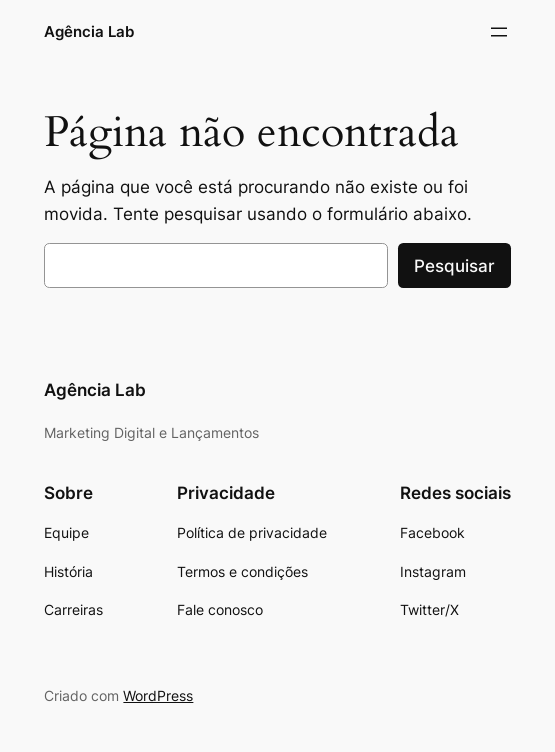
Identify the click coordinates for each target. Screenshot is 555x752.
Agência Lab (89, 31)
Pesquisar (454, 266)
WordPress (158, 695)
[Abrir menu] (499, 32)
